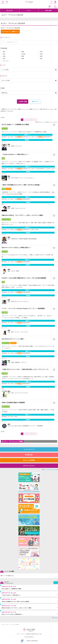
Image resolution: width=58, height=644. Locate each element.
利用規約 (28, 634)
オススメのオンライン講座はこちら (10, 32)
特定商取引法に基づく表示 (36, 634)
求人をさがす (10, 10)
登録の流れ (29, 455)
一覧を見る (55, 618)
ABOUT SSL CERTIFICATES (32, 641)
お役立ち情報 (48, 10)
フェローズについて (29, 449)
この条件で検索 (23, 102)
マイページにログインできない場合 (50, 470)
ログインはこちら (29, 466)
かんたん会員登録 (29, 460)
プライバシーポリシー (21, 634)
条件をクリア (35, 102)
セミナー (29, 10)
